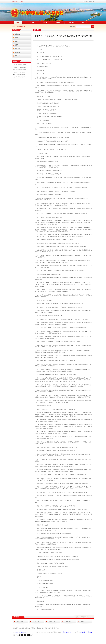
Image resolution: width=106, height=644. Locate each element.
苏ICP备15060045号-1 (68, 632)
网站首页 (18, 23)
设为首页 (86, 1)
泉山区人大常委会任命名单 (20, 67)
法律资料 (50, 628)
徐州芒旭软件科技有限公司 (87, 632)
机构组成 (17, 34)
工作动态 (17, 52)
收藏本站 (92, 1)
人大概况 (31, 23)
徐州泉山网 (20, 621)
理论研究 (56, 628)
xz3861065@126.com (21, 632)
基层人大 (84, 23)
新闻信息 (17, 38)
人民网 (82, 621)
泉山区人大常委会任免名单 (20, 65)
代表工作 (71, 23)
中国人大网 (68, 621)
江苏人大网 (52, 621)
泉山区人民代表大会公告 (20, 72)
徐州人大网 (36, 621)
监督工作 (58, 23)
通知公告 (45, 23)
